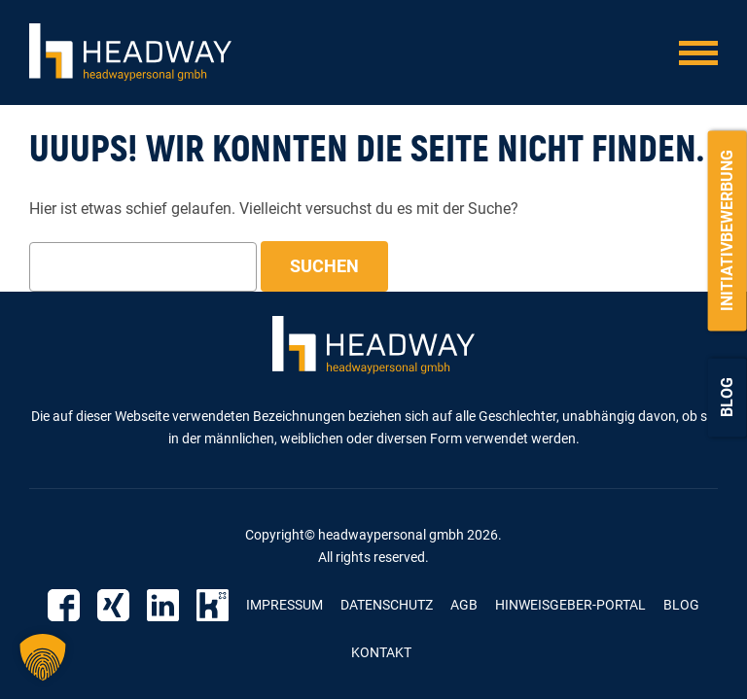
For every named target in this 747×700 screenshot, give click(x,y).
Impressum (285, 605)
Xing (113, 605)
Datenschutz (387, 605)
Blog (727, 397)
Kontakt (381, 652)
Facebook (64, 605)
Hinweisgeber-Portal (570, 605)
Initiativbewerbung (727, 230)
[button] (43, 657)
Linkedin (163, 605)
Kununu (213, 605)
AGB (464, 605)
